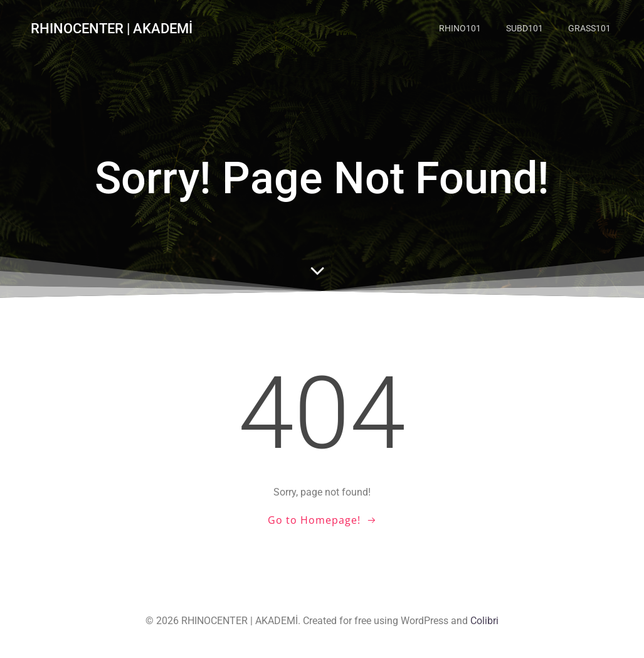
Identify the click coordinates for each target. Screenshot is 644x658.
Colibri (484, 621)
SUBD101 (525, 28)
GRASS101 (589, 28)
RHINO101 (460, 28)
